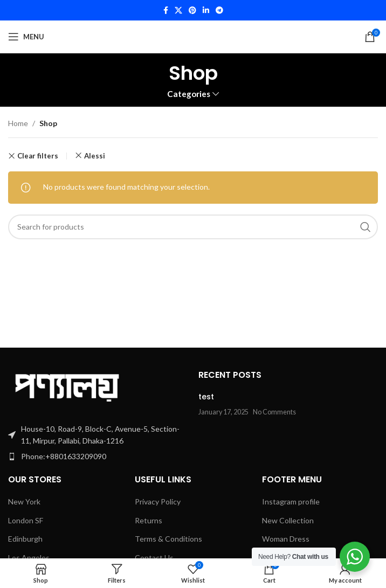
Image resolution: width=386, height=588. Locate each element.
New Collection (288, 520)
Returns (149, 520)
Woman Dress (286, 539)
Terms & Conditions (168, 539)
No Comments (274, 412)
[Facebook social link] (166, 11)
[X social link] (178, 11)
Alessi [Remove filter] (95, 156)
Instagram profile (291, 501)
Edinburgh (25, 539)
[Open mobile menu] (26, 37)
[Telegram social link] (219, 11)
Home (18, 123)
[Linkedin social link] (206, 11)
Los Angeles (29, 558)
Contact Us (154, 558)
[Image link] (67, 384)
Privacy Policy (158, 501)
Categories (189, 94)
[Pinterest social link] (192, 11)
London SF (26, 520)
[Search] (193, 227)
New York (24, 501)
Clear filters (38, 156)
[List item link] (98, 456)
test (206, 397)
